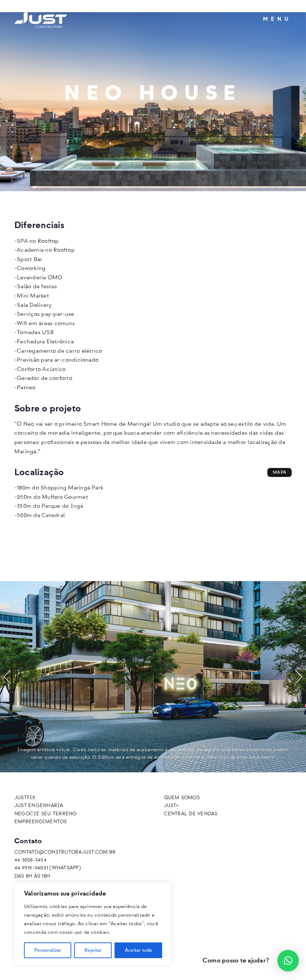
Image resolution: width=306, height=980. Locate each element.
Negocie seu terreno (45, 814)
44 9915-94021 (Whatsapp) (48, 868)
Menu (277, 19)
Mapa (280, 472)
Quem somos (182, 798)
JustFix (25, 798)
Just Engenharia (39, 806)
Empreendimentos (41, 822)
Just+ (171, 806)
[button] (7, 677)
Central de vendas (191, 814)
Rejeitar (93, 950)
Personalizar (48, 950)
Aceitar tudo (139, 950)
